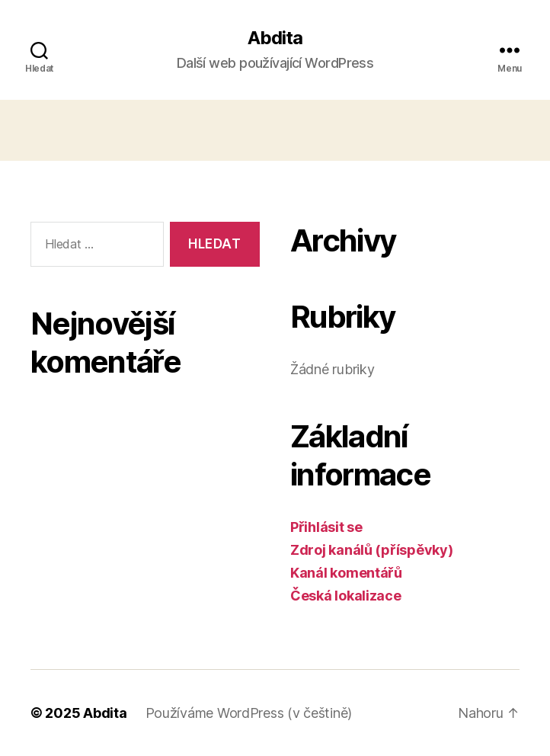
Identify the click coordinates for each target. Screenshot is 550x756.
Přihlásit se (326, 527)
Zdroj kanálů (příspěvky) (372, 550)
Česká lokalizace (346, 596)
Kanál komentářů (346, 573)
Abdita (275, 38)
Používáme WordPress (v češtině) (249, 713)
